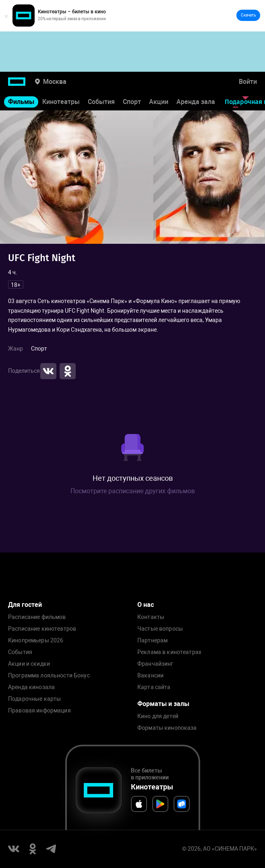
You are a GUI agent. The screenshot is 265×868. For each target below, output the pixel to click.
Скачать (248, 15)
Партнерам (152, 641)
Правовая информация (39, 711)
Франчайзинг (155, 664)
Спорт (132, 102)
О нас (146, 605)
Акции (159, 102)
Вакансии (150, 676)
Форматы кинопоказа (167, 728)
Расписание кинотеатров (42, 629)
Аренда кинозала (31, 687)
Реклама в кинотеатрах (169, 652)
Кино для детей (158, 716)
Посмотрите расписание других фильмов (133, 491)
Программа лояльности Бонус (49, 676)
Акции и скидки (29, 664)
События (101, 102)
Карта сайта (154, 687)
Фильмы (21, 102)
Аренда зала (196, 102)
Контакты (151, 617)
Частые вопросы (160, 629)
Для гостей (25, 605)
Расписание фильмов (37, 617)
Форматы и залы (163, 704)
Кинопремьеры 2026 (36, 641)
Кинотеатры (61, 102)
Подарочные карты (34, 699)
